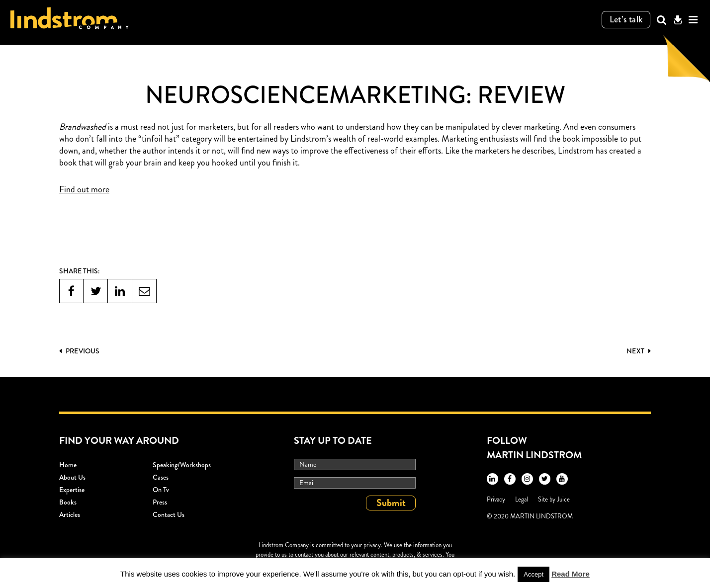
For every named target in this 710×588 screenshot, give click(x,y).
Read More (571, 574)
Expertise (72, 490)
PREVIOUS (79, 351)
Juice (563, 499)
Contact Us (169, 514)
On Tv (161, 490)
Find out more (84, 190)
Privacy (496, 499)
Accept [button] (533, 574)
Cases (161, 477)
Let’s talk (626, 19)
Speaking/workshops (182, 465)
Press (160, 502)
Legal (522, 499)
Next (639, 351)
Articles (70, 514)
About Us (72, 477)
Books (68, 502)
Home (68, 465)
